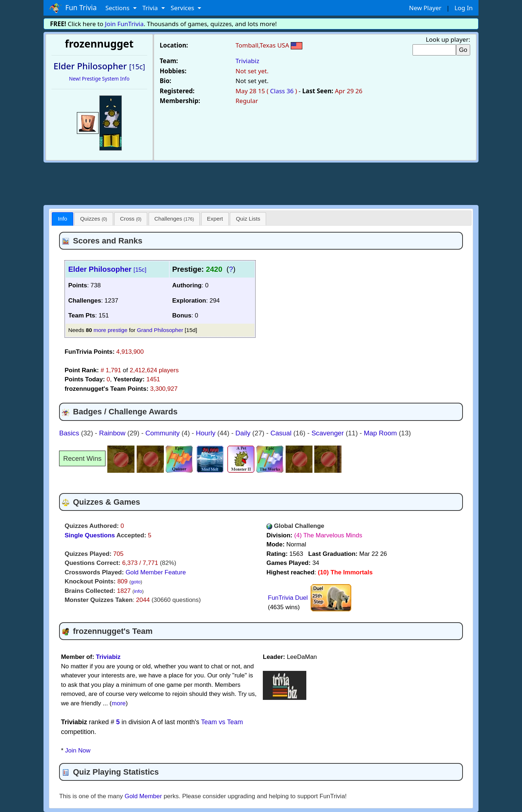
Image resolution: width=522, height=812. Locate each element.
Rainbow (113, 433)
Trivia (151, 8)
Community (163, 433)
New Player (425, 8)
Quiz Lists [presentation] (248, 219)
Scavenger (329, 433)
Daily (244, 433)
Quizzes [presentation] (94, 219)
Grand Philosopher (160, 330)
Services (183, 8)
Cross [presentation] (131, 219)
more (119, 703)
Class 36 (282, 91)
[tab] (62, 219)
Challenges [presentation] (174, 219)
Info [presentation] (63, 219)
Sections (118, 8)
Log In (464, 8)
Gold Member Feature (156, 572)
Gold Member (143, 796)
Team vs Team (222, 722)
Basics (70, 433)
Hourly (206, 433)
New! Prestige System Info (99, 79)
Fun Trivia (73, 8)
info (138, 591)
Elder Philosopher (107, 269)
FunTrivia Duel (288, 598)
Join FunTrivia (125, 24)
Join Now (78, 751)
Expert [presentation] (215, 219)
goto (136, 582)
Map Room (382, 433)
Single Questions (90, 535)
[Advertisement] (261, 183)
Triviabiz (247, 61)
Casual (282, 433)
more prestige (111, 330)
